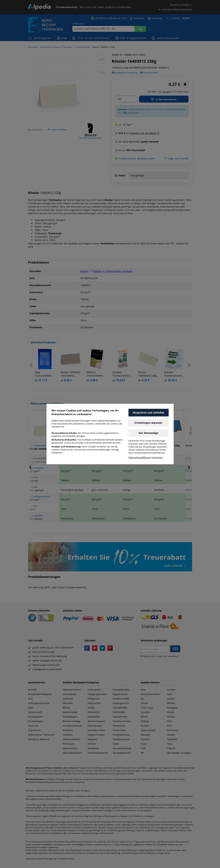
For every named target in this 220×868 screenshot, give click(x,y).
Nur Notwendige (148, 433)
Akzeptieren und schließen (149, 413)
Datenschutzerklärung (140, 457)
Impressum (157, 457)
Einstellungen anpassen (148, 423)
